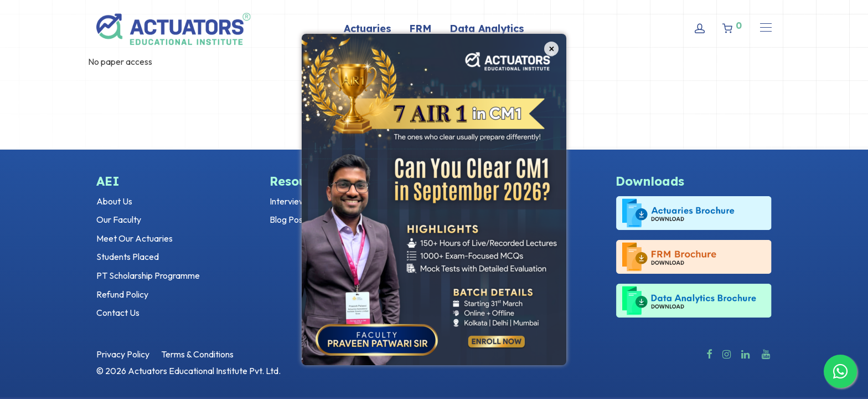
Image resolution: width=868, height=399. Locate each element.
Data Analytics (487, 29)
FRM (420, 29)
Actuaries (368, 29)
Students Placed (128, 257)
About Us (114, 201)
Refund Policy (122, 294)
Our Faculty (119, 219)
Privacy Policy (123, 354)
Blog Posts (290, 219)
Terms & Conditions (197, 354)
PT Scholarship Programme (148, 275)
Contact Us (118, 313)
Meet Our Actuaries (135, 238)
